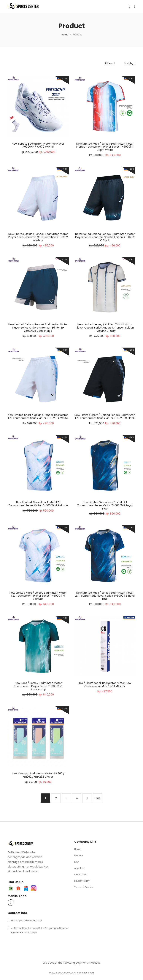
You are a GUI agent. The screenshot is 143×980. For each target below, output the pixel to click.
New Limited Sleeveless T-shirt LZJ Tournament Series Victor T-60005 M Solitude (38, 504)
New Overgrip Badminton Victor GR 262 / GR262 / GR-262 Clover (38, 775)
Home (65, 35)
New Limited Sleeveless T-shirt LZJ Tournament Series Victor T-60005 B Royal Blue (105, 505)
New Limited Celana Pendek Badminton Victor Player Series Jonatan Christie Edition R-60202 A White (38, 237)
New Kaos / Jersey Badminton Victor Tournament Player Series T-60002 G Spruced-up (38, 686)
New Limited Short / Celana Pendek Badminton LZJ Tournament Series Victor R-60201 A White (38, 416)
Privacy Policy (82, 881)
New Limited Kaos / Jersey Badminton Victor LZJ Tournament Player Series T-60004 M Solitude (38, 596)
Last (98, 798)
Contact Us (81, 875)
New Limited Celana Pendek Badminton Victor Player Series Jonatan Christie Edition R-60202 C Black (105, 237)
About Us (79, 868)
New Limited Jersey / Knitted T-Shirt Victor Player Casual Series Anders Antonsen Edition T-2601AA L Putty (105, 328)
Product (79, 855)
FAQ (76, 862)
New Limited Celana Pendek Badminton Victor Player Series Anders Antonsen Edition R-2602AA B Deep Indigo (38, 328)
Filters (110, 63)
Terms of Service (84, 887)
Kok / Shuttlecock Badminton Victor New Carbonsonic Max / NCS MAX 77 (105, 685)
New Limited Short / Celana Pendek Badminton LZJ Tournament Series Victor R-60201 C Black (105, 416)
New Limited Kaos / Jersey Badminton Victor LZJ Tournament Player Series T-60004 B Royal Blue (105, 596)
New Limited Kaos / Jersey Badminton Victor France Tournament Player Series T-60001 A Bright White (105, 147)
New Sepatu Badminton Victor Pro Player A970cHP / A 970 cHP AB (38, 145)
